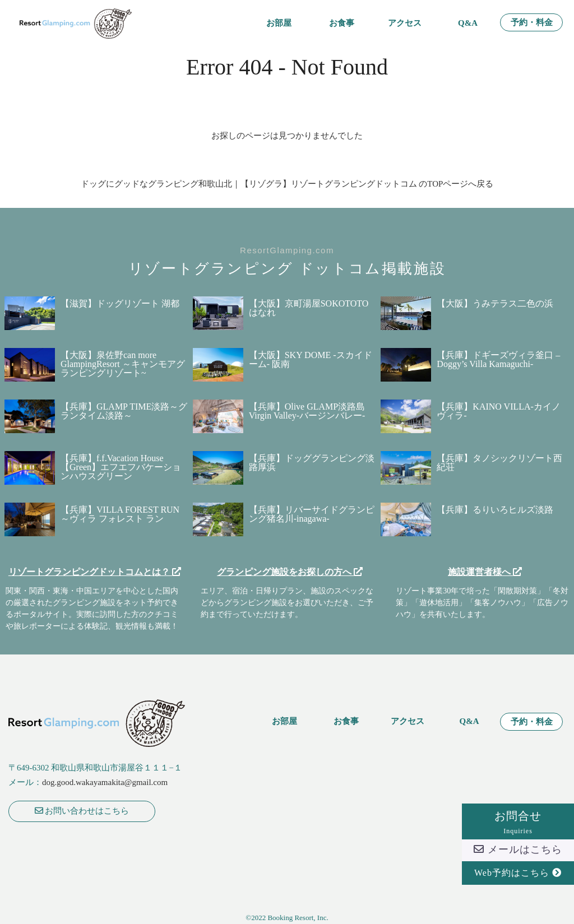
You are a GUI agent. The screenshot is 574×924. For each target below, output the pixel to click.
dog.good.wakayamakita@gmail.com (105, 782)
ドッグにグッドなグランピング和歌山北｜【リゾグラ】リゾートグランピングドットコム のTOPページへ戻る (287, 184)
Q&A (468, 23)
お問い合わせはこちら (82, 811)
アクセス (405, 23)
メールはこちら (518, 849)
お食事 (342, 23)
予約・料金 (532, 23)
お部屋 (279, 23)
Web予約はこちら (518, 873)
